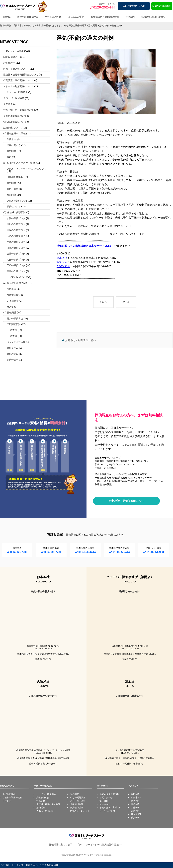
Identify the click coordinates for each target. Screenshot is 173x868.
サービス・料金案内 (46, 794)
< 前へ (103, 302)
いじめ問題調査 (78, 798)
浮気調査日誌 (14, 324)
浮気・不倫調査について (16, 69)
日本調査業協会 (15, 177)
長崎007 (135, 804)
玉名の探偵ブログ (16, 236)
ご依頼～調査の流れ (12, 798)
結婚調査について (13, 128)
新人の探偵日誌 (15, 319)
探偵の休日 (12, 354)
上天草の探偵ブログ (17, 277)
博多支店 (62, 262)
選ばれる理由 (9, 794)
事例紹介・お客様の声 (110, 808)
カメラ (10, 307)
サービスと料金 (53, 17)
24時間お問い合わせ (134, 6)
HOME (7, 17)
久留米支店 (63, 266)
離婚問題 (11, 195)
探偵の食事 (12, 360)
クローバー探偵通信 (14, 98)
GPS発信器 (13, 301)
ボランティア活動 (16, 342)
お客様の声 (9, 63)
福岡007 (135, 794)
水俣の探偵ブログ (16, 218)
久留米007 (136, 798)
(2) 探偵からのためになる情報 (19, 163)
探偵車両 (11, 289)
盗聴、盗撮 (12, 189)
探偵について (14, 207)
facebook (104, 801)
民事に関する (14, 145)
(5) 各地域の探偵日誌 (14, 212)
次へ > (126, 302)
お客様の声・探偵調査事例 (105, 17)
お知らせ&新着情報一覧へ (81, 340)
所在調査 (8, 104)
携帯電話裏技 (14, 295)
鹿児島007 (136, 814)
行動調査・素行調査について (18, 80)
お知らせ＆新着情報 (109, 794)
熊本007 (135, 801)
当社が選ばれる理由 (28, 17)
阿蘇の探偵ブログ (16, 248)
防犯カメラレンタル (80, 811)
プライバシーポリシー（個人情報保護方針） (100, 845)
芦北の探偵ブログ (16, 242)
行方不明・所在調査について (18, 110)
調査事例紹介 (43, 798)
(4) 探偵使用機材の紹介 (16, 283)
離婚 (9, 157)
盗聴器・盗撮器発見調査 (48, 804)
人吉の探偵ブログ (16, 260)
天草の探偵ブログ (16, 265)
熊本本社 (62, 258)
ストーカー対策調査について (18, 86)
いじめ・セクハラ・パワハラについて (26, 169)
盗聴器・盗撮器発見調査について (21, 75)
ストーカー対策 (78, 801)
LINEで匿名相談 (162, 6)
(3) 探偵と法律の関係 (14, 133)
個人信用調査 (77, 808)
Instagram (104, 804)
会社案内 (130, 17)
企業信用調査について (15, 116)
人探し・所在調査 (45, 811)
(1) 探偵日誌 (10, 313)
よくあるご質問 (76, 17)
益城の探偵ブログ (16, 254)
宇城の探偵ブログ (16, 271)
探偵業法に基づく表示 (61, 845)
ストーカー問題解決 (17, 92)
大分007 (135, 808)
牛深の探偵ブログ (16, 230)
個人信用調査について (15, 122)
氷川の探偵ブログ (16, 224)
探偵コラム (12, 348)
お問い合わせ (106, 798)
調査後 (13, 336)
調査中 (13, 330)
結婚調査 (41, 808)
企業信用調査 (77, 804)
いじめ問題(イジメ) (17, 201)
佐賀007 (135, 817)
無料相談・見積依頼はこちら (126, 501)
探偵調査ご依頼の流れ (153, 17)
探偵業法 (11, 139)
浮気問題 (11, 151)
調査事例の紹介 (11, 57)
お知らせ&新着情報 (13, 51)
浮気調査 (41, 801)
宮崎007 (135, 811)
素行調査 (75, 794)
